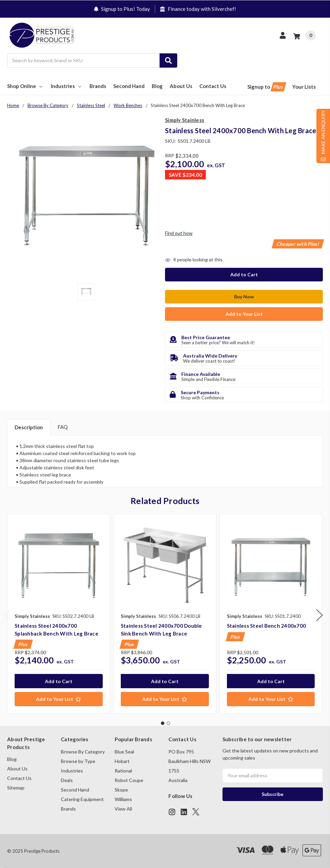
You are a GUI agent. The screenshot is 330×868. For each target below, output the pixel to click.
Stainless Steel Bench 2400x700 (267, 625)
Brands (98, 86)
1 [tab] (163, 723)
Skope (121, 789)
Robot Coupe (129, 780)
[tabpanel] (59, 613)
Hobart (122, 761)
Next (319, 615)
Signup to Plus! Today (122, 9)
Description (29, 427)
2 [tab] (168, 723)
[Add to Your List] (59, 699)
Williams (123, 799)
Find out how (179, 233)
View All (123, 808)
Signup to (266, 87)
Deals (67, 780)
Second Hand (129, 86)
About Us (181, 86)
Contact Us (213, 86)
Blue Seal (124, 751)
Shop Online (25, 86)
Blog (157, 86)
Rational (123, 770)
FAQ (63, 427)
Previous (9, 615)
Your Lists (304, 87)
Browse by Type (78, 761)
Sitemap (16, 787)
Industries (67, 86)
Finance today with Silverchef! (198, 9)
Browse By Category (83, 751)
